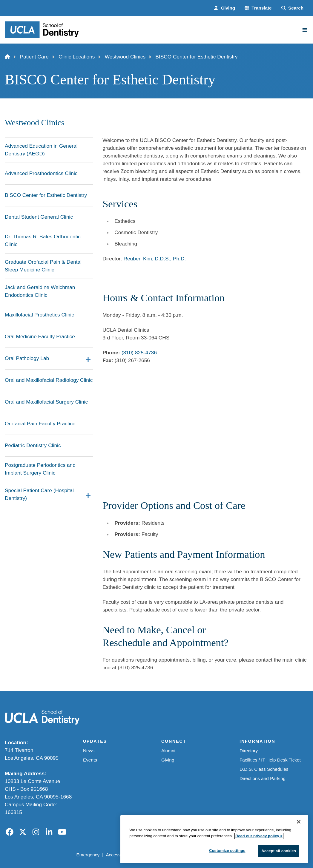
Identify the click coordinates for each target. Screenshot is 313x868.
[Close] (299, 822)
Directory (249, 751)
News (89, 751)
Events (90, 760)
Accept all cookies (279, 851)
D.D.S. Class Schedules (264, 769)
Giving (168, 760)
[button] (258, 8)
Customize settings (227, 851)
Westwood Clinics (125, 57)
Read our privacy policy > (259, 836)
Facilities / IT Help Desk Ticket (270, 760)
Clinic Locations (77, 57)
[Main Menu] (305, 30)
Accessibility (118, 855)
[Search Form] (292, 8)
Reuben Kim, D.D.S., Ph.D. (155, 259)
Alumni (168, 751)
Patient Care (34, 57)
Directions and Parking (263, 778)
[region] (214, 839)
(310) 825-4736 (139, 353)
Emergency (88, 855)
